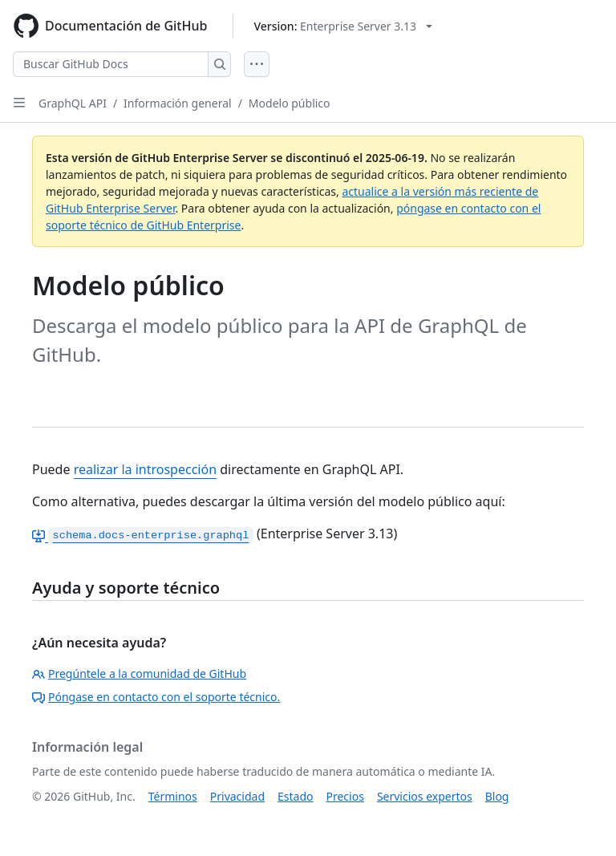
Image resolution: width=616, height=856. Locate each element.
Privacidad (237, 796)
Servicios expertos (425, 796)
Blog (497, 796)
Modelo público (290, 103)
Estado (295, 796)
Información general (178, 103)
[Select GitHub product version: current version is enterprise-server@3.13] (343, 26)
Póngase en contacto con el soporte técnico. (156, 697)
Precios (345, 796)
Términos (173, 796)
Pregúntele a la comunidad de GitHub (139, 673)
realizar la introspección (145, 469)
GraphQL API (73, 103)
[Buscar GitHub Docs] (111, 64)
